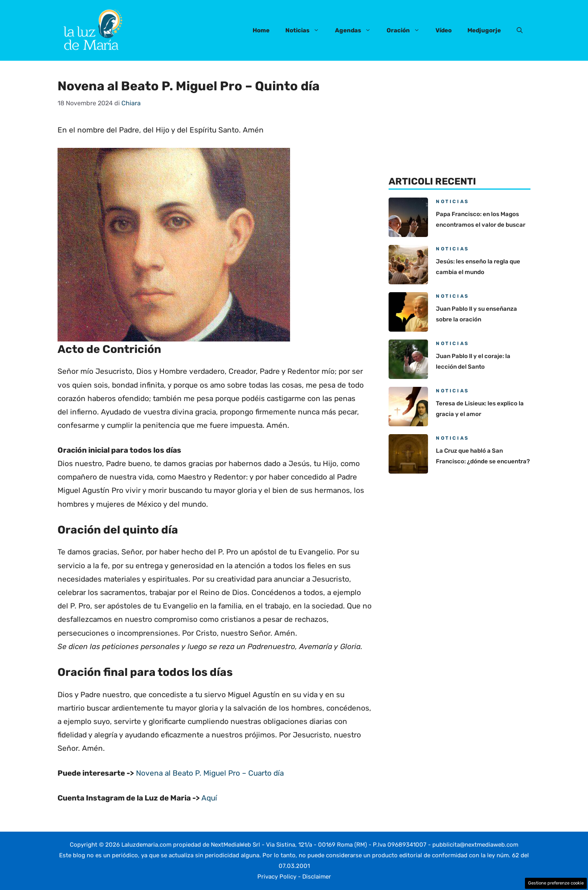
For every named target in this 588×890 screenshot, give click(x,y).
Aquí (209, 798)
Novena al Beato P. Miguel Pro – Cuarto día (210, 773)
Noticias (306, 30)
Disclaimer (317, 877)
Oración (407, 30)
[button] (520, 30)
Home (261, 30)
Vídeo (444, 30)
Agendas (357, 30)
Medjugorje (484, 30)
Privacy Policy (277, 877)
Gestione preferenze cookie (556, 883)
